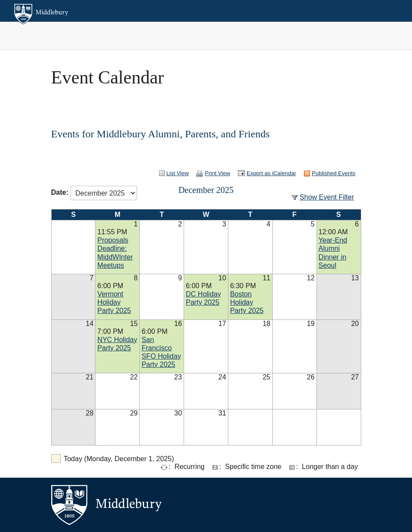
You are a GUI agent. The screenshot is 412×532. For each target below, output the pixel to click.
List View (178, 173)
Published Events (333, 173)
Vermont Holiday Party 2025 (114, 302)
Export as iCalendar (271, 173)
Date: (60, 192)
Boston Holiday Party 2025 (247, 302)
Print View (218, 173)
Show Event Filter (327, 197)
